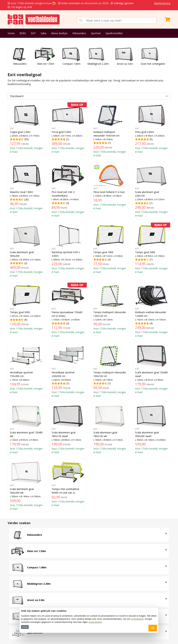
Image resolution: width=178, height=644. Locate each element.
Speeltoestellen (114, 33)
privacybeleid (95, 622)
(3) (68, 191)
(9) (26, 309)
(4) (152, 311)
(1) (68, 129)
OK (153, 628)
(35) (26, 129)
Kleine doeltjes (59, 33)
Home (11, 33)
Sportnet (96, 33)
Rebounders (79, 33)
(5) (152, 129)
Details (25, 627)
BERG (23, 33)
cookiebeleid (137, 619)
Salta (43, 33)
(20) (26, 189)
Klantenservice (162, 3)
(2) (26, 251)
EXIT (33, 33)
